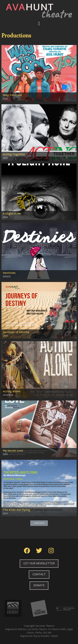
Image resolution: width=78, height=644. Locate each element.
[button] (39, 24)
